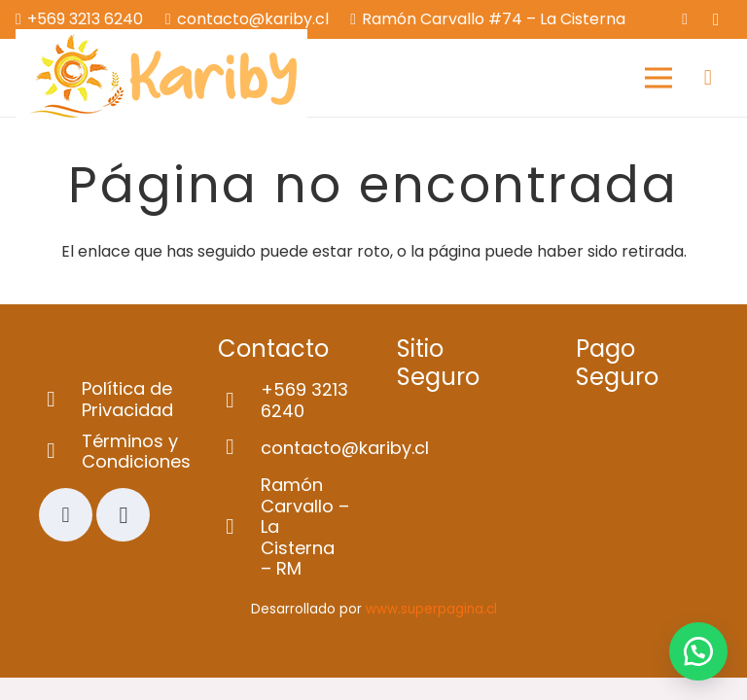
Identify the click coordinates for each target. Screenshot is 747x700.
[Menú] (658, 78)
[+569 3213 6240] (239, 401)
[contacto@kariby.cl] (239, 448)
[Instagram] (716, 19)
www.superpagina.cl (431, 609)
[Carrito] (708, 78)
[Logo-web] (161, 78)
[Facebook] (685, 19)
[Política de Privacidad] (60, 400)
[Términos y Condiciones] (60, 452)
